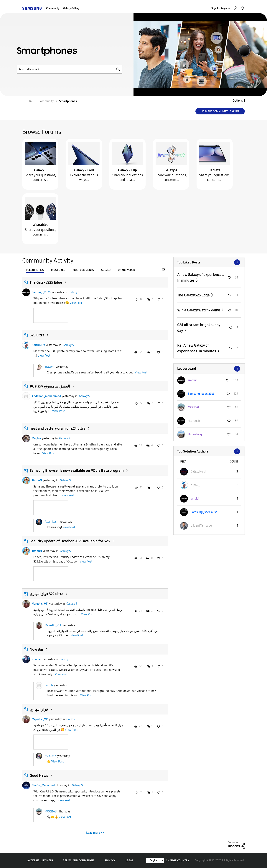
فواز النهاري (39, 709)
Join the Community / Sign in (220, 111)
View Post (76, 303)
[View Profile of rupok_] (195, 485)
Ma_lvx (36, 438)
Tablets (215, 170)
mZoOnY (50, 756)
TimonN (37, 480)
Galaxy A (171, 170)
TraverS (50, 367)
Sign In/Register (221, 8)
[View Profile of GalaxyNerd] (198, 471)
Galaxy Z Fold (84, 170)
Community (53, 8)
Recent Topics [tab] (35, 270)
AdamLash (51, 521)
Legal (130, 861)
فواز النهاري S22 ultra (46, 594)
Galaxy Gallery (71, 8)
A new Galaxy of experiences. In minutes (201, 277)
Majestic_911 (40, 604)
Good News (39, 775)
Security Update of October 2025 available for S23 (70, 541)
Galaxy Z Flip (127, 170)
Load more (93, 833)
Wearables (40, 225)
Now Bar (37, 649)
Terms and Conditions (79, 861)
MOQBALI (51, 811)
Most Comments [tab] (83, 270)
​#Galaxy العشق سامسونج (50, 386)
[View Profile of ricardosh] (194, 421)
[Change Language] (155, 861)
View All (209, 262)
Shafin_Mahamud (43, 785)
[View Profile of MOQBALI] (194, 407)
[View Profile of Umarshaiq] (195, 434)
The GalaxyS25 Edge (46, 282)
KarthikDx (38, 345)
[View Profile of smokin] (193, 380)
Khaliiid (37, 659)
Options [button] (238, 101)
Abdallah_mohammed (46, 396)
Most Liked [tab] (58, 270)
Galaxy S (40, 170)
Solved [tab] (106, 270)
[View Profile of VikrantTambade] (201, 526)
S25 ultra (37, 335)
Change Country (178, 861)
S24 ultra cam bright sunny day (199, 328)
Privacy (110, 861)
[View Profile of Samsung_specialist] (201, 394)
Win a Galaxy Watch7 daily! (199, 310)
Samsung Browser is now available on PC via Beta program (77, 470)
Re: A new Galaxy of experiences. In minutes (197, 348)
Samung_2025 (41, 292)
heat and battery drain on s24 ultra (58, 428)
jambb (49, 685)
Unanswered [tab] (126, 270)
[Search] (70, 69)
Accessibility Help (40, 861)
